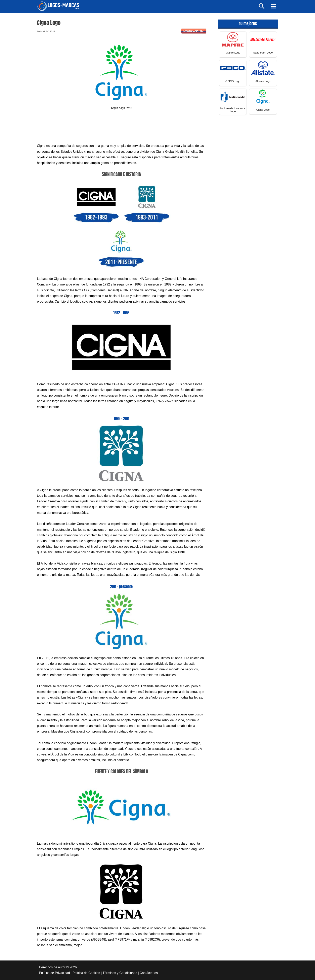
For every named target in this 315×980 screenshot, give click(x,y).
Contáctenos (149, 973)
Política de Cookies (86, 973)
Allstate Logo (263, 81)
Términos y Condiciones (120, 973)
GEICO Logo (233, 81)
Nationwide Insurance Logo (233, 110)
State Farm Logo (263, 53)
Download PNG (194, 31)
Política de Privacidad (54, 973)
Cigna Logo (263, 110)
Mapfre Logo (233, 53)
